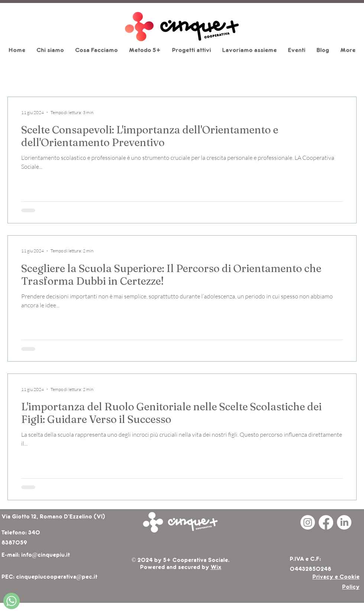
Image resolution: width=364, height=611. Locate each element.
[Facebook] (326, 522)
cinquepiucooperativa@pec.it (57, 577)
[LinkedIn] (344, 522)
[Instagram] (308, 522)
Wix (216, 568)
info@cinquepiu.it (45, 555)
